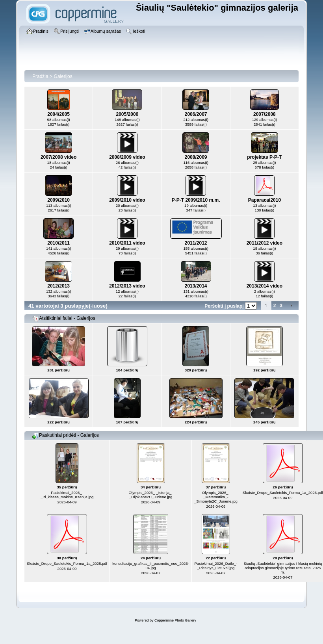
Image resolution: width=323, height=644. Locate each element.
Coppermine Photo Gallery (175, 620)
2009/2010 (58, 200)
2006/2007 (196, 114)
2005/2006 (127, 114)
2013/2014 (196, 286)
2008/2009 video (127, 157)
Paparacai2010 (265, 200)
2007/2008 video (58, 157)
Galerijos (63, 76)
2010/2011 (58, 243)
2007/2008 (265, 114)
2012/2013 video (127, 286)
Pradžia (40, 76)
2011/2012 (196, 243)
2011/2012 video (265, 243)
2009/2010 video (127, 200)
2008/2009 (196, 157)
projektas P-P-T (264, 157)
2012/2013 (58, 286)
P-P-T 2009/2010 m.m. (196, 200)
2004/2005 (58, 114)
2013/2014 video (265, 286)
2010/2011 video (127, 243)
